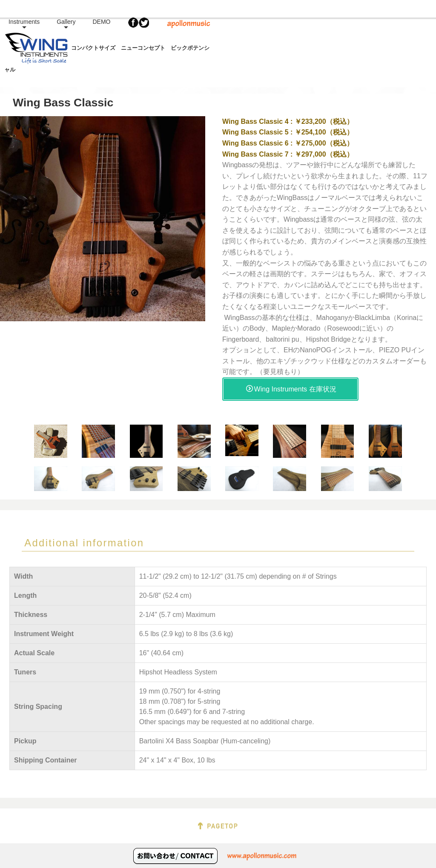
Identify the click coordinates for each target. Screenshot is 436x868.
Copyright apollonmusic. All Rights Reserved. (218, 860)
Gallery (295, 36)
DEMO (330, 36)
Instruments (253, 36)
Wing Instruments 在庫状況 (291, 371)
